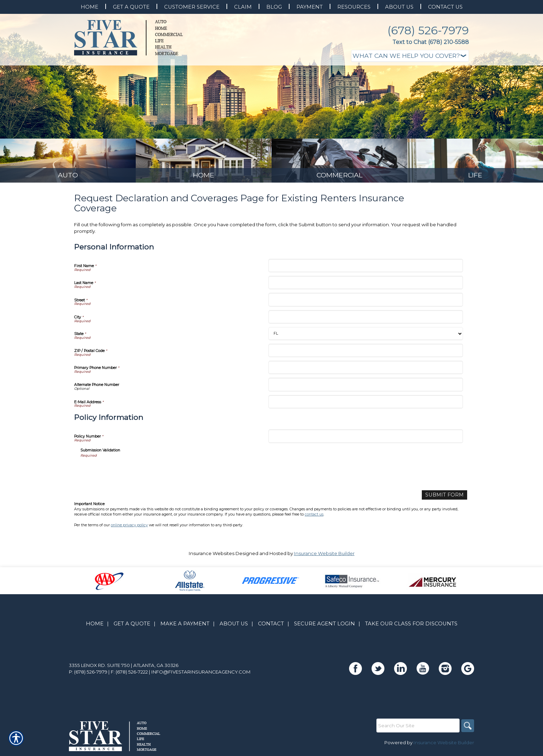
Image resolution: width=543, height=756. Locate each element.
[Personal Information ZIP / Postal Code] (366, 353)
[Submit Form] (447, 497)
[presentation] (133, 474)
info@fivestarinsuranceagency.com (201, 674)
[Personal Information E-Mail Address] (366, 405)
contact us (314, 516)
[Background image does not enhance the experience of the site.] (68, 162)
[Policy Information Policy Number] (366, 439)
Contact (271, 626)
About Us (234, 626)
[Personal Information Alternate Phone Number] (366, 387)
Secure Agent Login (324, 626)
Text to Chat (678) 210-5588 (431, 42)
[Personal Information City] (366, 320)
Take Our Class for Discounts (411, 626)
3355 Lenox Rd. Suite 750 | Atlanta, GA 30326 (124, 667)
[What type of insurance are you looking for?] (410, 56)
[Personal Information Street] (366, 302)
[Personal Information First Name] (366, 268)
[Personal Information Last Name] (366, 285)
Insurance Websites (212, 555)
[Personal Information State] (366, 336)
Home (95, 626)
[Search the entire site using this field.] (417, 728)
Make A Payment (185, 626)
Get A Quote (132, 626)
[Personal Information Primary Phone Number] (366, 370)
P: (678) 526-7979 (88, 674)
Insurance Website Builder (324, 555)
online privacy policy (129, 527)
